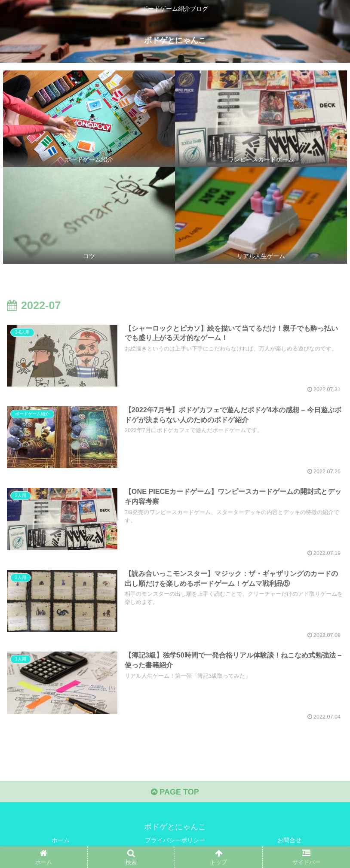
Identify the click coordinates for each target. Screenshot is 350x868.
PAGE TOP (175, 792)
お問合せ (289, 840)
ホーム (61, 840)
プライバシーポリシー (175, 840)
